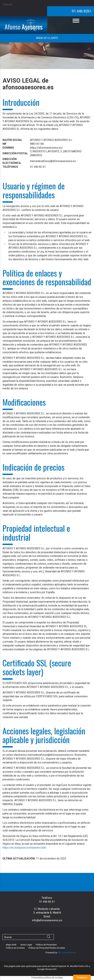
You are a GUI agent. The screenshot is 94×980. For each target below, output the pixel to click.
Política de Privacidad (46, 945)
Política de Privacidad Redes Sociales (47, 948)
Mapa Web (11, 945)
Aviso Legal (26, 945)
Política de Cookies (15, 948)
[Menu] (76, 21)
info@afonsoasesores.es (47, 920)
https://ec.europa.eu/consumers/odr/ (25, 848)
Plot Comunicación (66, 953)
